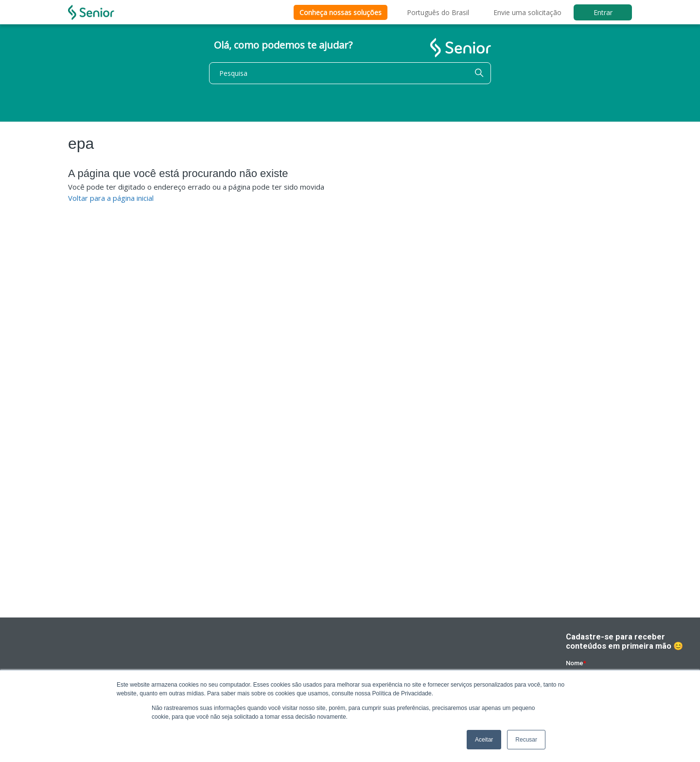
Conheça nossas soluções (341, 12)
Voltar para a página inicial (111, 198)
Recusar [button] (526, 740)
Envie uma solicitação (527, 12)
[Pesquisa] (350, 73)
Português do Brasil (438, 12)
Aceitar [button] (484, 740)
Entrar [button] (603, 12)
